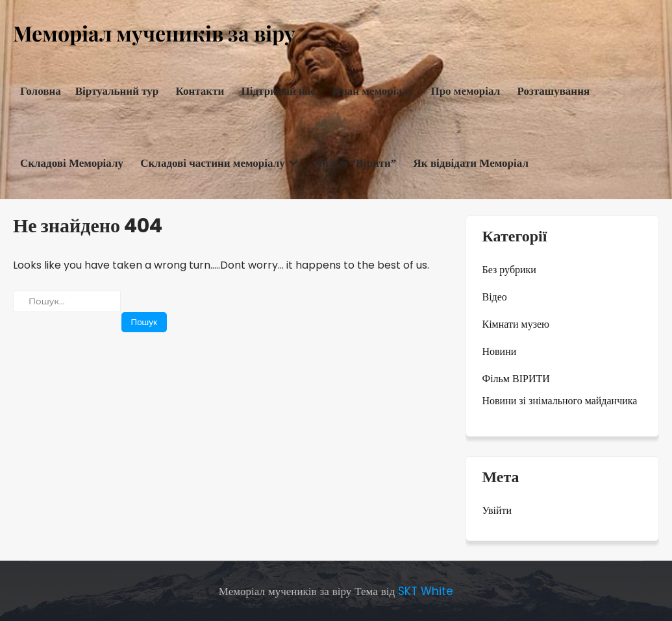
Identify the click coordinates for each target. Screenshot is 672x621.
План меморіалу (373, 91)
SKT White (426, 591)
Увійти (497, 510)
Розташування (553, 91)
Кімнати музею (516, 324)
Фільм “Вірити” (356, 163)
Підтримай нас (279, 91)
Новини (500, 351)
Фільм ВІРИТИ (516, 379)
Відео (495, 297)
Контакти (200, 91)
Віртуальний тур (117, 91)
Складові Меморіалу (72, 163)
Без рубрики (509, 270)
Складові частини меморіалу (212, 163)
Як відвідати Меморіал (471, 163)
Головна (41, 91)
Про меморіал (465, 91)
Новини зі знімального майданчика (560, 401)
